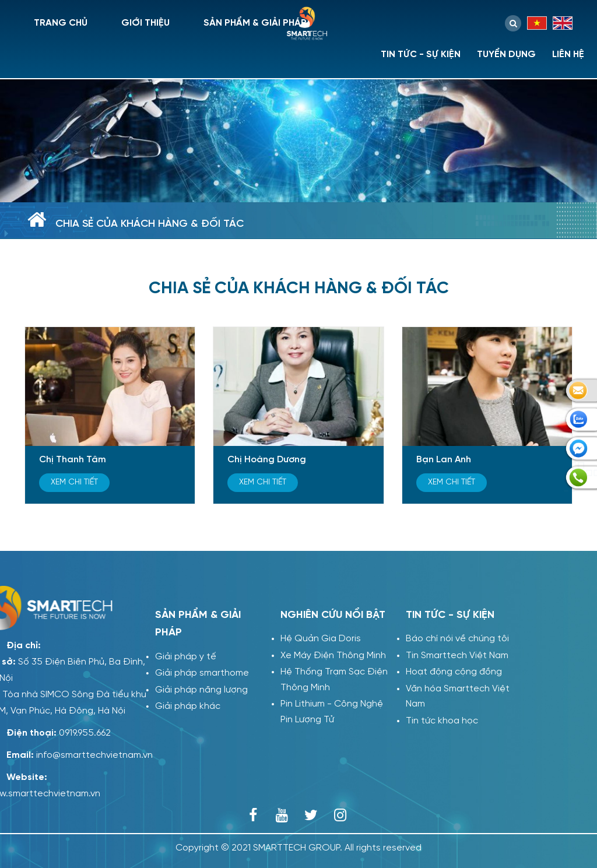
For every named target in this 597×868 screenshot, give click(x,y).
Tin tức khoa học (442, 721)
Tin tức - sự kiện (421, 55)
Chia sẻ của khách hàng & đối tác (150, 224)
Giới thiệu (145, 23)
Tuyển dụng (506, 55)
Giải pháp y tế (185, 657)
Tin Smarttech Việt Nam (457, 656)
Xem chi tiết (74, 482)
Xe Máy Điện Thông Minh (333, 656)
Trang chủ (61, 23)
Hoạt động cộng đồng (454, 672)
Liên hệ (568, 55)
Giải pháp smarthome (201, 673)
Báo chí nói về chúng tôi (457, 639)
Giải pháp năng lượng (201, 690)
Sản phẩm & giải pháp (255, 23)
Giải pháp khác (187, 706)
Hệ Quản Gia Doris (321, 639)
